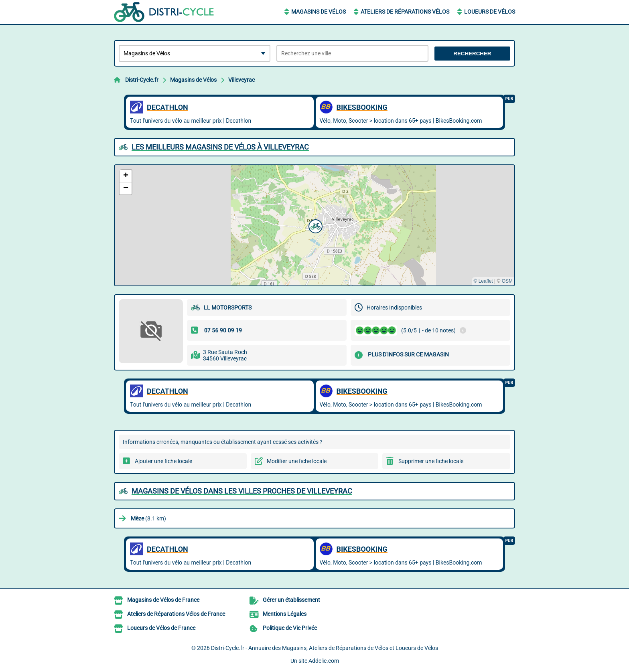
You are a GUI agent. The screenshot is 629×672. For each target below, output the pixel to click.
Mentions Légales (285, 614)
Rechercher (472, 54)
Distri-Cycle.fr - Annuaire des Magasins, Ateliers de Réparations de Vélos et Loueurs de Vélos (325, 648)
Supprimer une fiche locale (431, 461)
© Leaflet (483, 281)
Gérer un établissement (291, 600)
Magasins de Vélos (319, 12)
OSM (507, 281)
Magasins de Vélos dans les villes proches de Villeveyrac (242, 491)
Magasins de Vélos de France (163, 600)
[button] (314, 225)
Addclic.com (324, 661)
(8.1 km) (148, 518)
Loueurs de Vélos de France (161, 628)
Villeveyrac (241, 80)
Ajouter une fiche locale (163, 461)
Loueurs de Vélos (490, 12)
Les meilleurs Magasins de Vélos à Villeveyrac (220, 147)
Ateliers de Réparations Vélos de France (176, 614)
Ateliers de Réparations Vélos (405, 12)
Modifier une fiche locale (297, 461)
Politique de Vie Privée (290, 628)
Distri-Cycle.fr (142, 80)
